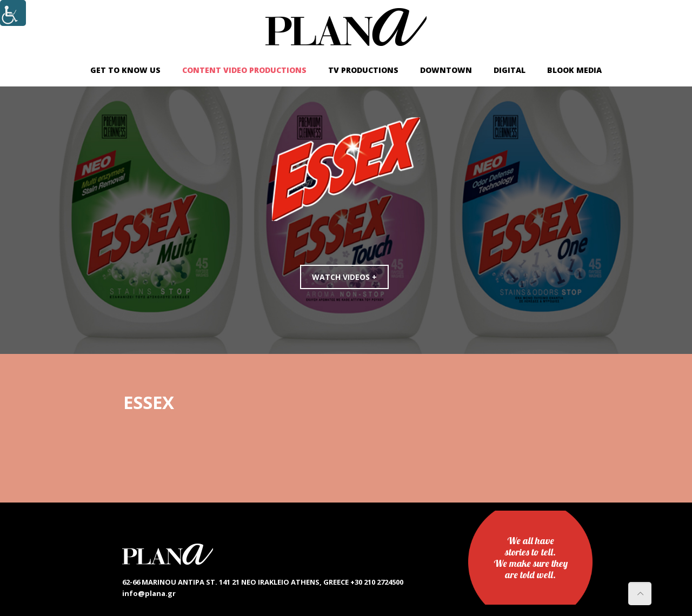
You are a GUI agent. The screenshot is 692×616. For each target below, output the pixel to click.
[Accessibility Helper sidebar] (13, 13)
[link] (346, 27)
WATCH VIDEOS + (344, 277)
